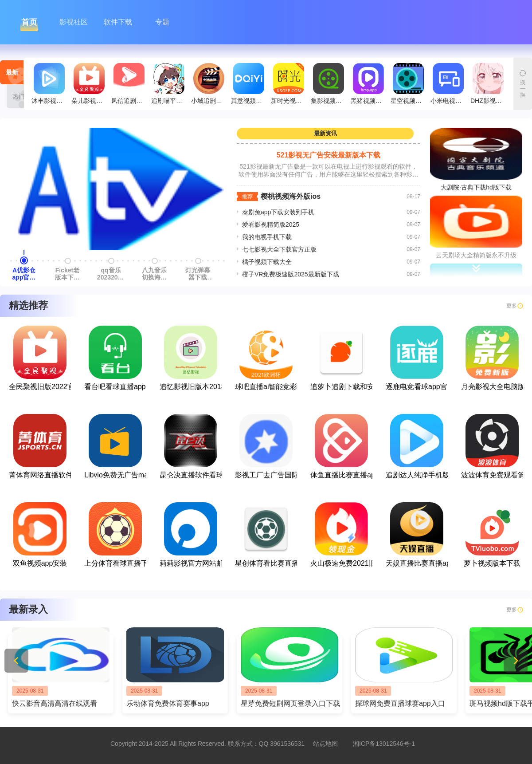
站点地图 (325, 744)
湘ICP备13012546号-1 (384, 744)
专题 (162, 22)
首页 (29, 22)
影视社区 (74, 22)
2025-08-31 (30, 691)
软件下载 (118, 22)
